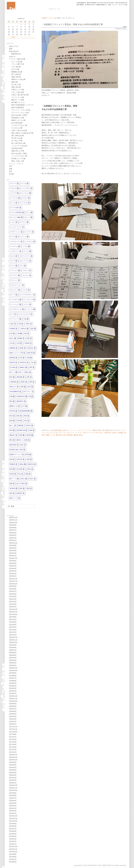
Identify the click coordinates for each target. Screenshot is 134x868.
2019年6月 (13, 681)
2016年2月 (13, 780)
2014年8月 (13, 826)
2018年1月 (13, 724)
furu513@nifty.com (122, 3)
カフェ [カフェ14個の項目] (29, 213)
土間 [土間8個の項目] (19, 343)
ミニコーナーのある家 (19, 146)
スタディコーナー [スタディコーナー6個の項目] (26, 256)
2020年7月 (13, 650)
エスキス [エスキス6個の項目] (26, 198)
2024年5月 (13, 551)
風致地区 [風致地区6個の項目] (21, 493)
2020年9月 (13, 645)
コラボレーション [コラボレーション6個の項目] (16, 232)
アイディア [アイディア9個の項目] (14, 184)
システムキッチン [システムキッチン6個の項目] (16, 242)
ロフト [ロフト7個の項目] (13, 314)
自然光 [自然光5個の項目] (30, 469)
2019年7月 (13, 678)
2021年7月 (13, 620)
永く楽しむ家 (16, 85)
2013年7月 (13, 859)
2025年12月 (13, 517)
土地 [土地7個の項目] (12, 343)
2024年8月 (13, 545)
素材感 (76, 435)
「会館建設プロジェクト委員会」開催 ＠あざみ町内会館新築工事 (72, 24)
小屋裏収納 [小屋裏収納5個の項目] (14, 382)
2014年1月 (13, 844)
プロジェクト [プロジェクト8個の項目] (15, 290)
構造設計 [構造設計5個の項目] (14, 435)
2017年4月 (13, 744)
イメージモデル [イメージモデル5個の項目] (27, 188)
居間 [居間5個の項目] (32, 382)
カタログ (117, 430)
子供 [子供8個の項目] (33, 363)
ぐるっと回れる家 (18, 92)
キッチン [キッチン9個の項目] (14, 222)
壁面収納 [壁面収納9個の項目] (14, 358)
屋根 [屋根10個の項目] (23, 387)
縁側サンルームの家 (18, 120)
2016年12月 (13, 755)
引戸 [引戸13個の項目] (25, 406)
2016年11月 (13, 757)
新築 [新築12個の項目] (12, 421)
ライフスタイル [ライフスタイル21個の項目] (16, 300)
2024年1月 (13, 556)
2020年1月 (13, 665)
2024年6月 (13, 548)
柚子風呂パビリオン (18, 102)
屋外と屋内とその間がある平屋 (22, 133)
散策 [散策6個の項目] (19, 416)
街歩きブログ (14, 46)
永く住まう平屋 (17, 141)
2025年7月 (13, 530)
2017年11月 (13, 729)
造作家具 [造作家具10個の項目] (14, 488)
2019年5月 (13, 683)
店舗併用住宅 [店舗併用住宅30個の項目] (22, 397)
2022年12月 (13, 579)
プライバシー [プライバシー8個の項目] (15, 280)
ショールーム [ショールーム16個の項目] (15, 246)
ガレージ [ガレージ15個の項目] (29, 217)
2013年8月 (13, 857)
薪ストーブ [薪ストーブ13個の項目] (14, 479)
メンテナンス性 (80, 433)
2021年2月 (13, 632)
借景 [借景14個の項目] (33, 329)
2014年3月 (13, 839)
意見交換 (69, 435)
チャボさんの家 (17, 128)
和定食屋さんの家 (18, 118)
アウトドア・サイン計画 (20, 113)
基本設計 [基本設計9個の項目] (32, 348)
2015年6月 (13, 801)
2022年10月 (13, 584)
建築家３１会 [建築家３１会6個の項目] (15, 406)
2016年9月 (13, 762)
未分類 (11, 174)
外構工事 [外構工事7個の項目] (14, 363)
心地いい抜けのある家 (19, 130)
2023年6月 (13, 563)
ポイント (71, 433)
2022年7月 (13, 591)
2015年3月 (13, 808)
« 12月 (13, 37)
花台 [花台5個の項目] (21, 474)
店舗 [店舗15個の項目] (12, 397)
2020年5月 (13, 655)
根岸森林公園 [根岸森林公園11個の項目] (22, 430)
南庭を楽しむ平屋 (18, 151)
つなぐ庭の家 (16, 67)
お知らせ (65, 430)
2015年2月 (13, 811)
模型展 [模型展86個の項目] (30, 435)
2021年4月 (13, 627)
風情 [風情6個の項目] (29, 488)
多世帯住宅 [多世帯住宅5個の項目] (24, 363)
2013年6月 (13, 862)
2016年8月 (13, 765)
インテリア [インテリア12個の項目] (14, 193)
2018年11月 (13, 699)
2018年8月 (13, 706)
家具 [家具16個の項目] (12, 377)
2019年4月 (13, 686)
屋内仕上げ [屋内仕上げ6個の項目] (14, 387)
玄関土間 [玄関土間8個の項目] (21, 459)
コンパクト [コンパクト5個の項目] (29, 232)
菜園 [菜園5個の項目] (28, 474)
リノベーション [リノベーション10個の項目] (16, 305)
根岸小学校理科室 (18, 108)
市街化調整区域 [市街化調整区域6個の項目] (16, 392)
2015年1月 (13, 813)
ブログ (114, 9)
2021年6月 (13, 622)
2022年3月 (13, 602)
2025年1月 (13, 540)
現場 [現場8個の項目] (29, 459)
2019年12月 (13, 668)
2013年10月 (13, 852)
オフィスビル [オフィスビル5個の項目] (25, 203)
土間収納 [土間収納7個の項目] (28, 343)
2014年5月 (13, 834)
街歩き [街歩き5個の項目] (33, 479)
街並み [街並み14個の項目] (24, 479)
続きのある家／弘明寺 (19, 115)
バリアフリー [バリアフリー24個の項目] (15, 275)
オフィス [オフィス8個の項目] (14, 203)
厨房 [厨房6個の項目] (27, 334)
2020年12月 (13, 637)
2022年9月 (13, 586)
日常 (103, 430)
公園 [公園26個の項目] (19, 334)
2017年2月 (13, 750)
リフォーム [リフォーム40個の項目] (31, 309)
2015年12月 (13, 785)
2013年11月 (13, 849)
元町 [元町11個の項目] (12, 334)
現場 (107, 430)
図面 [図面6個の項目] (29, 338)
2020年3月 (13, 660)
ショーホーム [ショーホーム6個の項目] (30, 242)
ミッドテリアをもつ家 (19, 156)
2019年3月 (13, 688)
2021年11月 (13, 612)
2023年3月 (13, 571)
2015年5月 (13, 803)
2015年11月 (13, 788)
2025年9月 (13, 525)
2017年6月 (13, 739)
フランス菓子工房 (18, 64)
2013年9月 (13, 854)
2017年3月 (13, 747)
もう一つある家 (17, 62)
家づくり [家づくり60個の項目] (14, 372)
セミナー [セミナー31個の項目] (14, 266)
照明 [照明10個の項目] (29, 455)
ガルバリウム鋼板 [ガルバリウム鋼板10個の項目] (16, 217)
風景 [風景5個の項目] (12, 493)
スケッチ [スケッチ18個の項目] (27, 251)
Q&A (124, 9)
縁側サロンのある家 (18, 79)
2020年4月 (13, 658)
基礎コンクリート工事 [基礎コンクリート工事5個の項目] (18, 353)
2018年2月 (13, 722)
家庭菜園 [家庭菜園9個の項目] (21, 377)
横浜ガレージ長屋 (18, 100)
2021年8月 (13, 617)
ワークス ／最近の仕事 (92, 430)
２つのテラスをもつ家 (19, 125)
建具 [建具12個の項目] (12, 401)
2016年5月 (13, 773)
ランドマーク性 (92, 433)
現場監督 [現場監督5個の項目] (14, 464)
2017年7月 (13, 737)
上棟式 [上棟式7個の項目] (13, 324)
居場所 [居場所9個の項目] (24, 382)
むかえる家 (15, 69)
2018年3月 (13, 719)
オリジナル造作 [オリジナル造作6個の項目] (16, 208)
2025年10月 (13, 523)
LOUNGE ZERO (17, 148)
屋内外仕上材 (61, 435)
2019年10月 (13, 671)
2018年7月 (13, 709)
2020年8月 (13, 648)
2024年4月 (13, 553)
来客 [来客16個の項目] (12, 430)
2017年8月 (13, 734)
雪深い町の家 (16, 87)
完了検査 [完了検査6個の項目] (14, 367)
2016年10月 (13, 760)
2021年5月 (13, 625)
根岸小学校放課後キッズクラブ (22, 105)
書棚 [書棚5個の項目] (21, 426)
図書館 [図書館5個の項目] (21, 338)
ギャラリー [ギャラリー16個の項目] (24, 222)
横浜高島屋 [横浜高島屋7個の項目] (14, 445)
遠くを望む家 (16, 74)
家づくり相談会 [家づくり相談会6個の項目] (25, 372)
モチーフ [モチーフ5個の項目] (14, 295)
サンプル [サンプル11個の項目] (14, 237)
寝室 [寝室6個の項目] (29, 377)
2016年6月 (13, 770)
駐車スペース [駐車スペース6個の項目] (15, 498)
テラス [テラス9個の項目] (23, 266)
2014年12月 (13, 816)
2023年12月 (13, 558)
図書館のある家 (17, 72)
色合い (81, 435)
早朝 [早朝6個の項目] (19, 421)
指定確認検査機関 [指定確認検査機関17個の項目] (26, 411)
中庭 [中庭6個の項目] (21, 324)
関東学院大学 (16, 54)
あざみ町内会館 (56, 430)
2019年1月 (13, 693)
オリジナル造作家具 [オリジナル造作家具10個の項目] (17, 213)
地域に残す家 (16, 77)
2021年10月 (13, 614)
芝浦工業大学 (14, 51)
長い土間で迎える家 (18, 143)
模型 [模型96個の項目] (22, 435)
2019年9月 (13, 673)
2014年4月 (13, 836)
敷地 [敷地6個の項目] (27, 416)
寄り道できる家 (17, 138)
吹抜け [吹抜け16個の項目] (13, 338)
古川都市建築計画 (81, 3)
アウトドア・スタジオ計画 (21, 110)
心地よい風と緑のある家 (20, 95)
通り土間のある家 (18, 136)
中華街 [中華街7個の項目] (29, 324)
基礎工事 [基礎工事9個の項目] (31, 353)
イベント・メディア (76, 430)
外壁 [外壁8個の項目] (22, 358)
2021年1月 (13, 635)
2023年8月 (13, 561)
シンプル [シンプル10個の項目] (26, 246)
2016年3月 (13, 778)
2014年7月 (13, 829)
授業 (11, 49)
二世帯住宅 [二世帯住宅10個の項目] (24, 329)
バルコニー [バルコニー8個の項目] (27, 275)
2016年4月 (13, 775)
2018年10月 (13, 701)
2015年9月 (13, 793)
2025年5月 (13, 535)
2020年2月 (13, 663)
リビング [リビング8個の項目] (27, 305)
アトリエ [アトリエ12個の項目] (25, 184)
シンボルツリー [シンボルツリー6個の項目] (16, 251)
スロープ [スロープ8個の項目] (14, 261)
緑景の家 (15, 82)
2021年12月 (13, 609)
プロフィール (54, 9)
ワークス (85, 9)
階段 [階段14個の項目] (22, 488)
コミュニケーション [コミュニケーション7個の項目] (17, 227)
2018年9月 (13, 704)
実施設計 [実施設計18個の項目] (23, 367)
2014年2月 (13, 841)
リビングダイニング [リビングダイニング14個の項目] (17, 309)
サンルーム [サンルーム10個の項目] (24, 237)
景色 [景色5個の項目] (27, 421)
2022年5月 (13, 597)
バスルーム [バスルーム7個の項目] (27, 271)
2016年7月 (13, 768)
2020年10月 (13, 642)
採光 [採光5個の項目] (12, 416)
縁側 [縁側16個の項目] (12, 469)
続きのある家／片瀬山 (19, 153)
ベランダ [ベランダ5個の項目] (26, 290)
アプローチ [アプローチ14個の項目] (14, 188)
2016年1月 (13, 783)
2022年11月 (13, 581)
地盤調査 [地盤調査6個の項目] (14, 348)
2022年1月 (13, 607)
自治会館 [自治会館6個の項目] (21, 469)
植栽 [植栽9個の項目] (32, 430)
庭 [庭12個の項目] (31, 397)
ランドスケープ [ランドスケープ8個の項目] (29, 300)
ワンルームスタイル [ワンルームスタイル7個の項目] (25, 314)
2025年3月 (13, 538)
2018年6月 (13, 711)
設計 (11, 171)
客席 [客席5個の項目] (32, 367)
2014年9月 (13, 824)
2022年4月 (13, 599)
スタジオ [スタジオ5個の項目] (14, 256)
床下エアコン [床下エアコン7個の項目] (29, 392)
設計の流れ (70, 9)
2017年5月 (13, 742)
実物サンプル (50, 435)
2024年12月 (13, 543)
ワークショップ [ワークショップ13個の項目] (16, 319)
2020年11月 (13, 640)
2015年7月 (13, 798)
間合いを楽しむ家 (18, 161)
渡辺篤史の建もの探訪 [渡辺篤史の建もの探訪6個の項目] (18, 450)
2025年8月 (13, 528)
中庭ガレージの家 (18, 90)
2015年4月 (13, 806)
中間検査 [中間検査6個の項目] (14, 329)
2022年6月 (13, 594)
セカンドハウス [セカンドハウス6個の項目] (25, 261)
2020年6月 (13, 653)
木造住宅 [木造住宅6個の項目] (29, 426)
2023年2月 (13, 574)
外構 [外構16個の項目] (29, 358)
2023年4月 (13, 569)
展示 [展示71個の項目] (31, 387)
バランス (49, 433)
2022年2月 (13, 604)
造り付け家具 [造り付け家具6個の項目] (22, 484)
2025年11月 (13, 520)
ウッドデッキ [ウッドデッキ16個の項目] (15, 198)
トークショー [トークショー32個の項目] (15, 271)
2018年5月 (13, 714)
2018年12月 (13, 696)
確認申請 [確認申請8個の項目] (32, 464)
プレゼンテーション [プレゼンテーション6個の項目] (17, 285)
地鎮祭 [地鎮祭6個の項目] (23, 348)
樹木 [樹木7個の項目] (23, 445)
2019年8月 (13, 676)
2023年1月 (13, 576)
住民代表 (107, 433)
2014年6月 (13, 831)
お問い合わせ (100, 9)
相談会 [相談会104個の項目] (23, 464)
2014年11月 (13, 819)
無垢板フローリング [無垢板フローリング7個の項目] (17, 455)
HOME (41, 9)
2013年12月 (13, 847)
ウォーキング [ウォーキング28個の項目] (26, 193)
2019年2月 (13, 691)
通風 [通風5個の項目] (12, 484)
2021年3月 (13, 630)
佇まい (101, 433)
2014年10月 (13, 821)
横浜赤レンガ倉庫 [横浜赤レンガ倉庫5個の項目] (23, 440)
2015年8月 (13, 796)
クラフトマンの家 (18, 97)
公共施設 (120, 433)
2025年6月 (13, 533)
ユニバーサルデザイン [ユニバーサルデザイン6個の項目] (27, 295)
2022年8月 (13, 589)
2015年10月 (13, 790)
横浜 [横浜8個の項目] (12, 440)
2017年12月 (13, 727)
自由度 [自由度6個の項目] (13, 474)
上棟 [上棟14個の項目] (26, 319)
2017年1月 (13, 752)
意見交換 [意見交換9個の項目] (14, 411)
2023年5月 (13, 566)
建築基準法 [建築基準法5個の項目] (21, 401)
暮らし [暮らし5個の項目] (13, 426)
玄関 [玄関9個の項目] (12, 459)
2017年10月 (13, 732)
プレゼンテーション (60, 433)
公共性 (114, 433)
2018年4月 (13, 716)
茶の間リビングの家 (18, 159)
